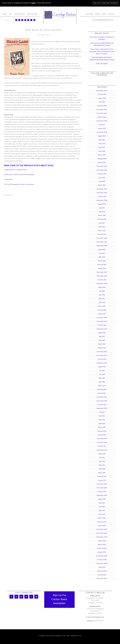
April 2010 (102, 514)
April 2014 (102, 340)
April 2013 (102, 382)
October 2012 (102, 405)
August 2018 (102, 204)
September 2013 (102, 363)
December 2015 (102, 272)
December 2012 (102, 397)
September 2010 (102, 495)
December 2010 (102, 484)
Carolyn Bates (60, 15)
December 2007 (102, 579)
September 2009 (102, 537)
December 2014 (102, 318)
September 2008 (102, 563)
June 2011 (102, 461)
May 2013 (102, 378)
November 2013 (102, 355)
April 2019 (102, 181)
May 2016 (102, 257)
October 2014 (102, 325)
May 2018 (102, 212)
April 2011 (102, 469)
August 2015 (102, 287)
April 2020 (102, 151)
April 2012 (102, 424)
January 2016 (102, 268)
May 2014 (102, 336)
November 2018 (102, 193)
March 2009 (102, 545)
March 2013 (102, 386)
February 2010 (102, 522)
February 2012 (102, 431)
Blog (12, 195)
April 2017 (102, 227)
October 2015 (102, 280)
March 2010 (102, 518)
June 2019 (102, 178)
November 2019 (102, 170)
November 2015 (102, 276)
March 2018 (102, 215)
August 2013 (102, 367)
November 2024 (102, 91)
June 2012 (102, 416)
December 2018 (102, 189)
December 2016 (102, 238)
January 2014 (102, 348)
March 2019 (102, 185)
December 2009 (102, 529)
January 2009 (102, 552)
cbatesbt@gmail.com (97, 617)
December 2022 (102, 113)
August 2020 (102, 136)
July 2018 (102, 208)
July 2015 (102, 291)
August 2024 (102, 98)
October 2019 (102, 174)
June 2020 (102, 144)
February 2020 (102, 159)
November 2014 (102, 321)
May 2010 (102, 511)
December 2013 (102, 352)
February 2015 (102, 310)
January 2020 (102, 162)
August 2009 (102, 541)
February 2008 (102, 571)
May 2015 (102, 299)
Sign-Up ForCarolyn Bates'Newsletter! (59, 599)
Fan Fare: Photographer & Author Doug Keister (20, 184)
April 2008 (102, 567)
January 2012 (102, 435)
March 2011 (102, 473)
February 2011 (102, 476)
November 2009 (102, 533)
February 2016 (102, 265)
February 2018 (102, 219)
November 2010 (102, 488)
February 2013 (102, 390)
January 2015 (102, 314)
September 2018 (102, 200)
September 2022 (102, 121)
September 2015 (102, 284)
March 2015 (102, 306)
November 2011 (102, 442)
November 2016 (102, 242)
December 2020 (102, 132)
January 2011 (102, 480)
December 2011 (102, 439)
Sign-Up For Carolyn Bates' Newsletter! (106, 3)
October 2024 (102, 94)
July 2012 (102, 412)
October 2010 (102, 492)
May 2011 (102, 465)
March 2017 (102, 231)
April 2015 (102, 302)
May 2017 (102, 223)
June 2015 (102, 295)
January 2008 (102, 575)
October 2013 (102, 359)
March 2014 (102, 344)
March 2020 (102, 155)
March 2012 (102, 427)
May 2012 (102, 420)
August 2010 (102, 499)
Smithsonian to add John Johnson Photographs (20, 174)
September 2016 (102, 246)
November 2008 (102, 556)
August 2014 (102, 333)
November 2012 (102, 401)
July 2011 (102, 458)
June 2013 (102, 374)
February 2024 (102, 106)
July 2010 (102, 503)
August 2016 (102, 250)
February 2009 (102, 548)
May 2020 (102, 147)
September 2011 (102, 450)
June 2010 (102, 507)
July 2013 (102, 371)
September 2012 (102, 408)
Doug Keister (9, 179)
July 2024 (102, 102)
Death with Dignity (102, 64)
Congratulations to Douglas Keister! (16, 170)
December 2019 (102, 166)
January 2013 (102, 393)
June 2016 (102, 253)
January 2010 (102, 526)
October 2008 (102, 560)
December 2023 (102, 110)
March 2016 (102, 261)
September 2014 (102, 329)
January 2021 (102, 128)
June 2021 (102, 125)
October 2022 (102, 117)
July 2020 (102, 140)
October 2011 (102, 446)
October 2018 (102, 197)
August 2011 (102, 454)
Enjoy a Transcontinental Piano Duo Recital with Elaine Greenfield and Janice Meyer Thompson (102, 51)
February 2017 (102, 234)
